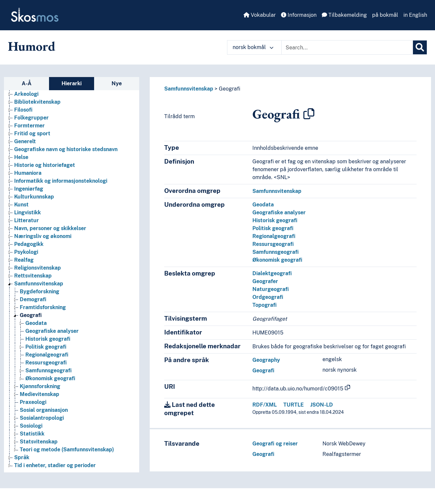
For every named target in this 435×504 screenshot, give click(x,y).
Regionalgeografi (274, 236)
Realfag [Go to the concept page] (24, 260)
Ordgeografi (268, 297)
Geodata (263, 205)
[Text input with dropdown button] (347, 47)
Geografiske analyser (279, 212)
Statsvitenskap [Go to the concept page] (39, 442)
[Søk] (420, 47)
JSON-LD (322, 405)
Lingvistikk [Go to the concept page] (27, 212)
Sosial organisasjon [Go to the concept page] (44, 410)
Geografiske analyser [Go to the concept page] (52, 331)
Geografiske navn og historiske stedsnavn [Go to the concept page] (66, 149)
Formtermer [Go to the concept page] (29, 126)
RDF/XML (265, 405)
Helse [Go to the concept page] (21, 157)
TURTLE (294, 405)
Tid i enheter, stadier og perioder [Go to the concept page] (55, 465)
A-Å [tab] (27, 83)
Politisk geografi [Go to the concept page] (46, 347)
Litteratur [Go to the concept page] (26, 220)
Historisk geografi (275, 220)
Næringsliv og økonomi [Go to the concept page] (43, 236)
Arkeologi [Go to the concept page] (26, 94)
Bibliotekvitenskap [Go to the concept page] (37, 102)
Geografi (230, 89)
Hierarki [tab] (72, 83)
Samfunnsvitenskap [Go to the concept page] (39, 284)
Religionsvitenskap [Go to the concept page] (38, 268)
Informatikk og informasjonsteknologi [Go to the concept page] (61, 181)
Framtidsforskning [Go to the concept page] (43, 307)
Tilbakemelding (344, 15)
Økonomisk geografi (277, 260)
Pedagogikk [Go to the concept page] (29, 244)
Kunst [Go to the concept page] (21, 205)
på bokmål (385, 15)
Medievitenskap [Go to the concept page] (39, 394)
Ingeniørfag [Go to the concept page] (29, 189)
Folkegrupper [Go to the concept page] (31, 118)
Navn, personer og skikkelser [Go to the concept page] (50, 228)
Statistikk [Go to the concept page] (32, 434)
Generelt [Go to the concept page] (25, 141)
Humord (32, 46)
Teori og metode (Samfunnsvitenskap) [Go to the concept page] (67, 450)
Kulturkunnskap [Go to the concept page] (34, 197)
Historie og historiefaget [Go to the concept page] (45, 165)
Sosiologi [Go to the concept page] (31, 426)
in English (415, 15)
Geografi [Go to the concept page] (31, 315)
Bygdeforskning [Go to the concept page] (39, 292)
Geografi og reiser (275, 444)
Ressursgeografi (273, 244)
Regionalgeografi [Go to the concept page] (47, 355)
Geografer (265, 281)
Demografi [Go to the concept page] (33, 299)
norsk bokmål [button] (253, 47)
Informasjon (299, 15)
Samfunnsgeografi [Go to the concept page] (49, 371)
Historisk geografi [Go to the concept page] (48, 339)
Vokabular (260, 15)
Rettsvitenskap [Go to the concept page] (33, 276)
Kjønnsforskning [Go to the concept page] (40, 386)
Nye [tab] (117, 83)
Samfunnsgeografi (276, 252)
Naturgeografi (271, 289)
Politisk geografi (273, 228)
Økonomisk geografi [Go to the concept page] (50, 378)
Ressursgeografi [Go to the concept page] (46, 363)
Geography (266, 360)
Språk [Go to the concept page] (22, 457)
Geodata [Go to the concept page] (36, 323)
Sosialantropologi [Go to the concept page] (42, 418)
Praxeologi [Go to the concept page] (33, 402)
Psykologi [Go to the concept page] (26, 252)
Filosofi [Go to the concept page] (23, 110)
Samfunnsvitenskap (189, 89)
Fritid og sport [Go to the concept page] (32, 133)
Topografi (265, 305)
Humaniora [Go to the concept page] (28, 173)
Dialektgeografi (272, 273)
